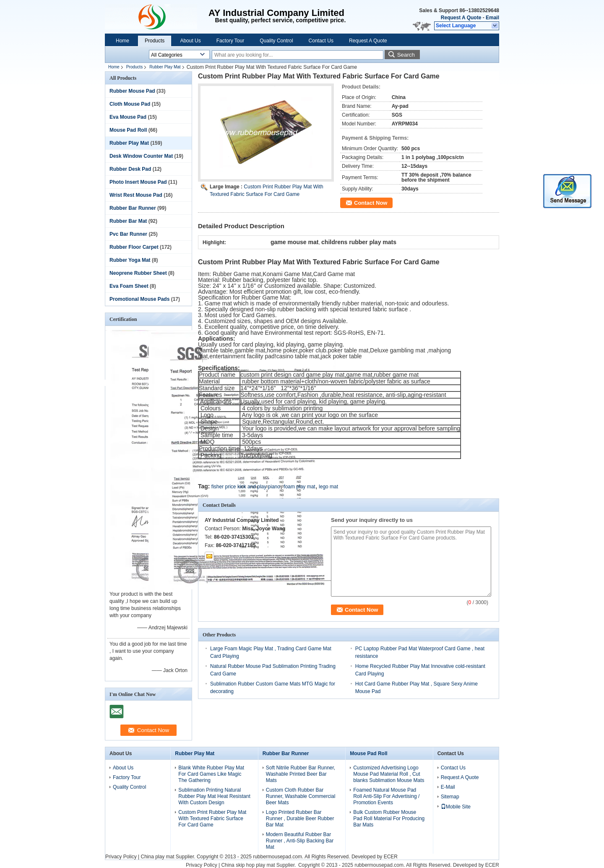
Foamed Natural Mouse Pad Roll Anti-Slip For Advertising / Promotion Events (386, 796)
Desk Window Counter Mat (141, 156)
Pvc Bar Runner (128, 234)
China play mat (157, 857)
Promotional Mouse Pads (139, 299)
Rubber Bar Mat (128, 221)
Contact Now (371, 203)
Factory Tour (230, 41)
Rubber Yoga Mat (130, 260)
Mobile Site (456, 807)
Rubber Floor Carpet (134, 247)
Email (492, 18)
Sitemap (450, 797)
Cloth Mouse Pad (130, 104)
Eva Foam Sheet (129, 286)
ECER (391, 857)
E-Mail (448, 787)
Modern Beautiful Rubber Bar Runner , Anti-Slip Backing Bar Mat (300, 841)
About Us (190, 41)
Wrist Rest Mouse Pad (136, 195)
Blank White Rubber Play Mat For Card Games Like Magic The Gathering (211, 774)
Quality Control (276, 41)
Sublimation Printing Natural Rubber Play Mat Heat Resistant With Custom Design (214, 796)
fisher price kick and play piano (246, 487)
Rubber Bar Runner (133, 208)
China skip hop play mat (248, 865)
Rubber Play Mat (165, 67)
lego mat (328, 487)
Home (122, 41)
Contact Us (321, 41)
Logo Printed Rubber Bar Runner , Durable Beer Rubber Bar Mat (300, 818)
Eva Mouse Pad (128, 117)
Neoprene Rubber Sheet (138, 273)
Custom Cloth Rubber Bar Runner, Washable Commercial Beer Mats (301, 796)
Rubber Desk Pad (130, 169)
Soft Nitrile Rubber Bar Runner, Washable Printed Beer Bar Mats (301, 774)
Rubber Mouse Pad (132, 91)
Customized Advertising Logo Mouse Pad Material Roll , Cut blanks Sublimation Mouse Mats (389, 774)
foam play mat (299, 487)
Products (155, 41)
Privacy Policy (121, 857)
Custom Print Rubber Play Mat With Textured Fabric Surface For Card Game (212, 818)
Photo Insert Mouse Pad (138, 182)
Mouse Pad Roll (128, 130)
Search (406, 55)
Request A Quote (461, 18)
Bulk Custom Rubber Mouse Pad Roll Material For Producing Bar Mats (389, 818)
